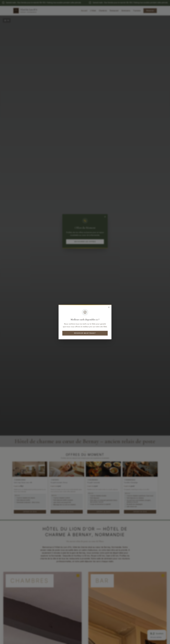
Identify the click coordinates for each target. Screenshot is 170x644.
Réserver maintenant (85, 333)
